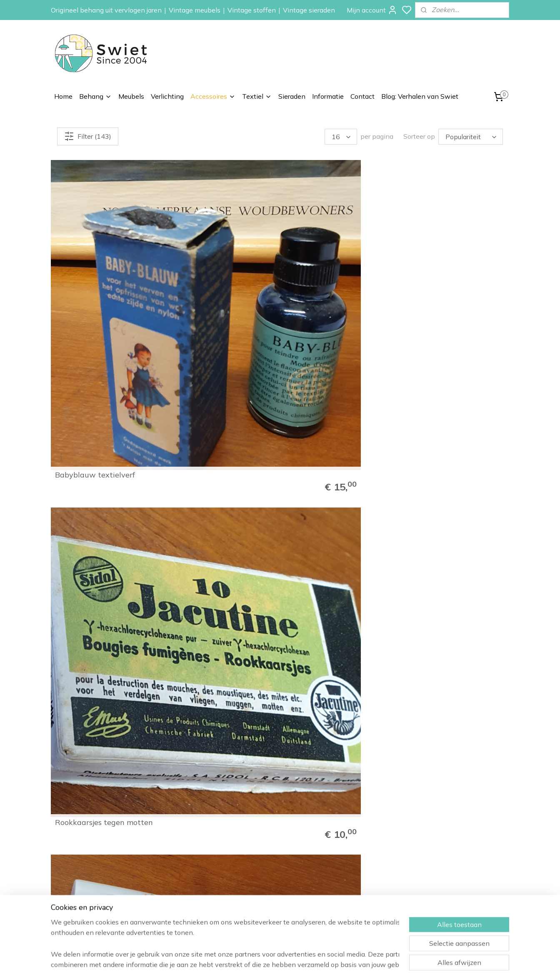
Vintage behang (352, 835)
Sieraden (292, 96)
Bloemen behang (353, 844)
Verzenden (436, 853)
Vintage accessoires (358, 900)
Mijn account (372, 10)
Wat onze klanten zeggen (457, 844)
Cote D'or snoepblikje (209, 565)
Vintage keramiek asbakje (451, 711)
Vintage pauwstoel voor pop (331, 416)
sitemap (309, 965)
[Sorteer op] (471, 137)
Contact (362, 96)
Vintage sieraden (309, 10)
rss (325, 965)
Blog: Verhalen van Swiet (420, 96)
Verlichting (167, 96)
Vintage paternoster (208, 420)
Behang (95, 96)
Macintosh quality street (449, 420)
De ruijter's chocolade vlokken (326, 562)
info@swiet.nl (93, 902)
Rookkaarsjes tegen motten (221, 274)
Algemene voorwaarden (455, 881)
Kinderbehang (349, 862)
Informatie (328, 96)
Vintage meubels (195, 10)
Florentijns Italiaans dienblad (207, 707)
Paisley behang (351, 853)
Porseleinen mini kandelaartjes (318, 270)
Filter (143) (88, 136)
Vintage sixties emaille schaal (329, 707)
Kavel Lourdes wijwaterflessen (83, 707)
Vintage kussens (352, 919)
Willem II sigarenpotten (447, 274)
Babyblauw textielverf (95, 274)
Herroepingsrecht (445, 862)
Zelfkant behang (352, 872)
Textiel (257, 96)
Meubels (131, 96)
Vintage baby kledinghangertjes (87, 416)
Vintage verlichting (355, 891)
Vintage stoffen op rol (360, 909)
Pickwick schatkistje (91, 565)
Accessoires (213, 96)
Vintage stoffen (252, 10)
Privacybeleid (440, 891)
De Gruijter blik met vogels (452, 565)
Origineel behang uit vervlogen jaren (106, 10)
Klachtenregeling (444, 872)
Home (63, 96)
